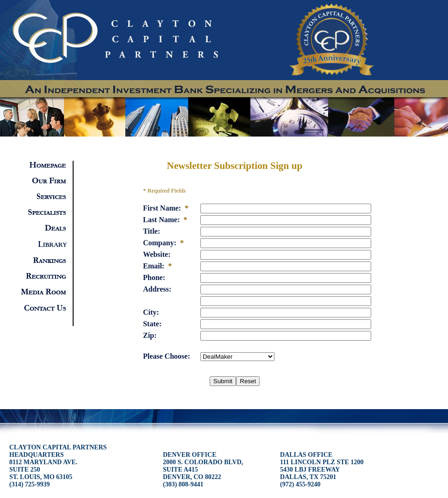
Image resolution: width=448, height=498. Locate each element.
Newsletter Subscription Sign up (235, 166)
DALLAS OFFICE (322, 470)
